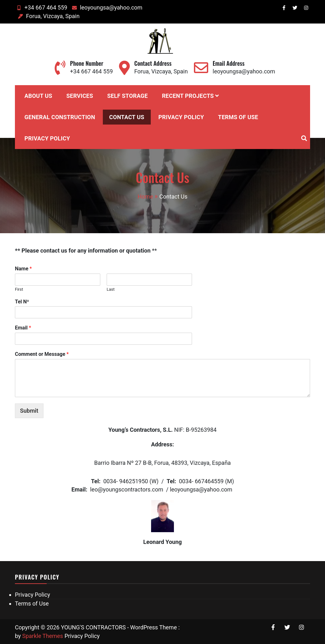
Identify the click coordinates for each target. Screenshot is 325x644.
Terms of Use (238, 117)
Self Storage (128, 96)
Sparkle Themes (43, 636)
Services (80, 96)
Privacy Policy (181, 117)
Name (23, 269)
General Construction (60, 117)
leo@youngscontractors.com (127, 489)
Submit (29, 411)
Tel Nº (22, 302)
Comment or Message (42, 354)
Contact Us (127, 117)
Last (111, 289)
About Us (38, 96)
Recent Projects (188, 96)
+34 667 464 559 (41, 7)
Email (23, 328)
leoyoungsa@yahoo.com (106, 7)
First (19, 289)
